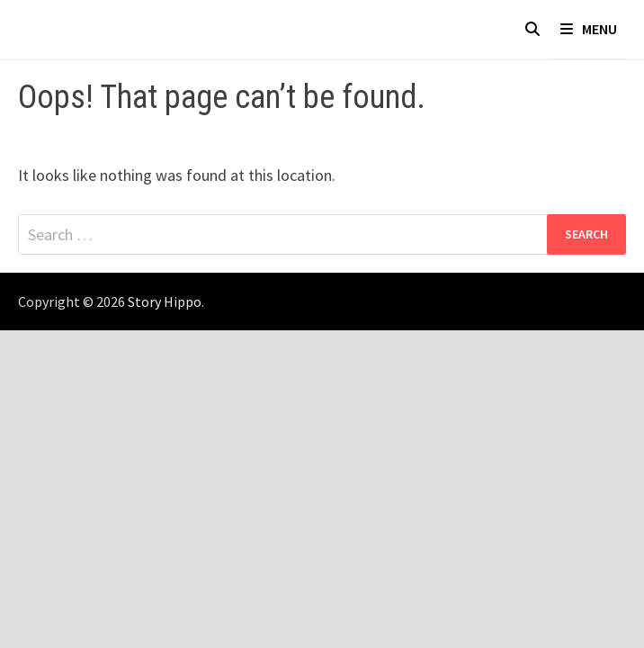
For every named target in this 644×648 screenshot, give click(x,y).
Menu (589, 29)
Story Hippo (165, 301)
